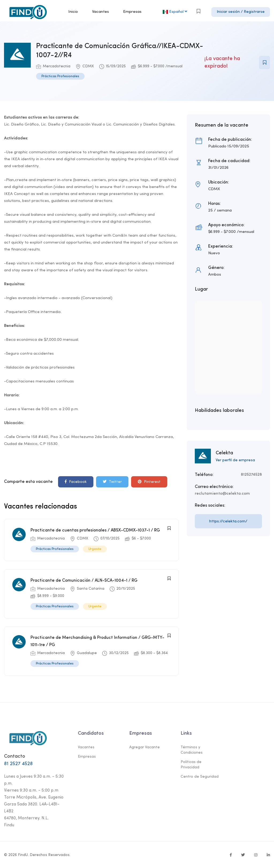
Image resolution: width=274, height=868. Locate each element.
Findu (9, 827)
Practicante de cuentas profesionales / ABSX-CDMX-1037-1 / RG (95, 530)
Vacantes (100, 12)
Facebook (76, 482)
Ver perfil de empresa (235, 460)
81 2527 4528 (18, 765)
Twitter (112, 482)
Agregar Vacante (144, 749)
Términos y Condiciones (192, 752)
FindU (23, 854)
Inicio (73, 12)
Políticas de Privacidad (191, 766)
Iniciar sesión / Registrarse (241, 12)
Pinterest (149, 482)
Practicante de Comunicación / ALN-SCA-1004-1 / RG (84, 580)
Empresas (132, 12)
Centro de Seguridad (200, 778)
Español (175, 12)
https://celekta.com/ (228, 521)
